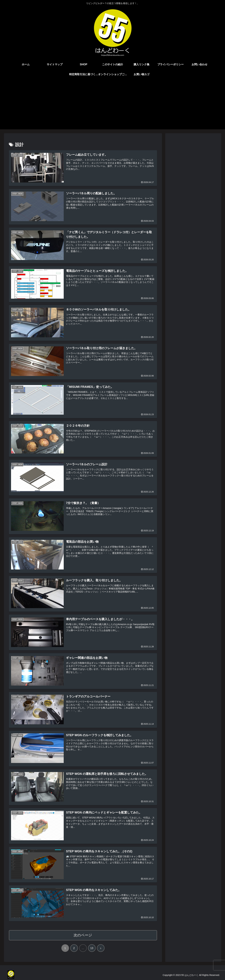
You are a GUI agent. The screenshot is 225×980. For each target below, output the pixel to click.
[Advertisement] (113, 106)
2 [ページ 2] (74, 948)
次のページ (83, 935)
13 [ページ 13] (92, 948)
